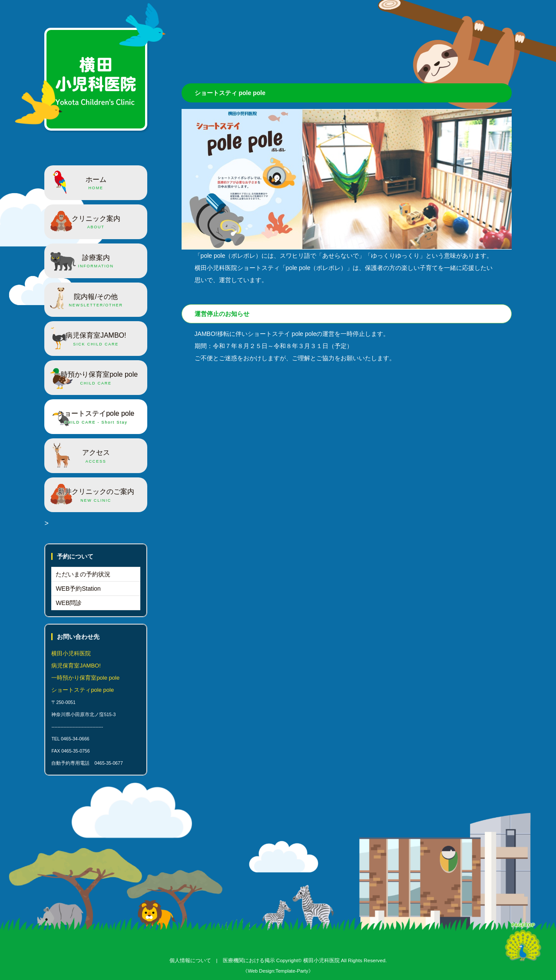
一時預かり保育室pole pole (96, 378)
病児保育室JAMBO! (96, 339)
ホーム (96, 184)
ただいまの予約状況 (83, 574)
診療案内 (96, 262)
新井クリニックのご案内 (96, 496)
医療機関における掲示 (249, 960)
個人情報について (190, 960)
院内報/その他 (96, 301)
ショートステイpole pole (96, 418)
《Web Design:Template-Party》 (278, 971)
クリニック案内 (96, 223)
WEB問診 (69, 603)
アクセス (96, 457)
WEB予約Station (78, 589)
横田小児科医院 (321, 960)
